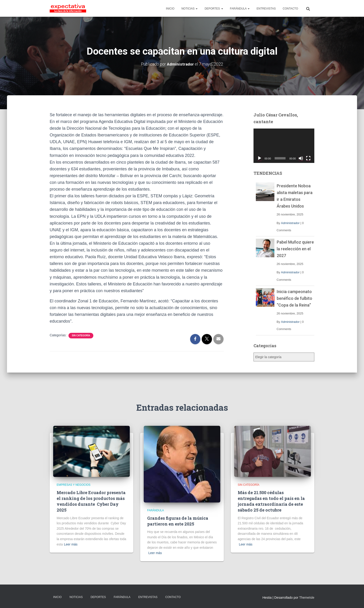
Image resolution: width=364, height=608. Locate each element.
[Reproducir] (260, 158)
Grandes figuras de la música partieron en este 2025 (178, 521)
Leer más (71, 544)
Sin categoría (81, 335)
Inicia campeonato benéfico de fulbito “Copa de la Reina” (294, 298)
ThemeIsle (307, 598)
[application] (284, 146)
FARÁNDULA (240, 9)
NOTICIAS (189, 9)
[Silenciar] (301, 158)
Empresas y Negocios (74, 485)
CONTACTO (290, 9)
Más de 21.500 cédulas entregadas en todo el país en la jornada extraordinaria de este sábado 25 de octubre (271, 501)
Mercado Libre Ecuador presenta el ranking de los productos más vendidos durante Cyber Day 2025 (91, 501)
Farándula (156, 510)
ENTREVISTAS (266, 9)
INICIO (170, 9)
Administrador (290, 223)
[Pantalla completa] (308, 158)
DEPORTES (214, 9)
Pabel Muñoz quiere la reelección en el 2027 (295, 249)
